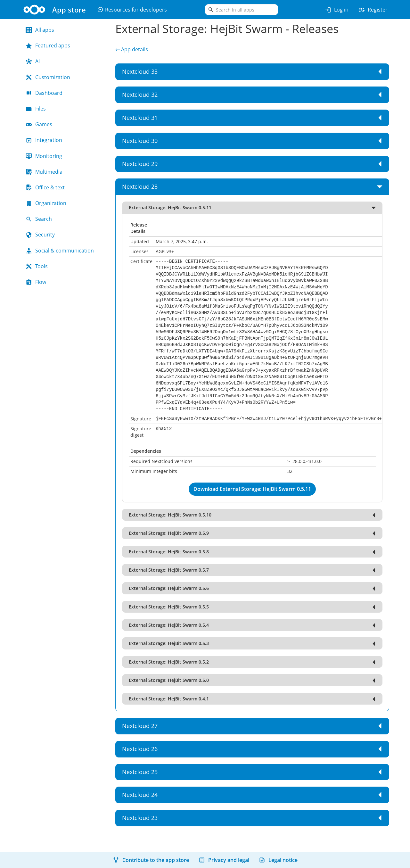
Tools (37, 266)
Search (39, 219)
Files (36, 109)
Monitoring (44, 156)
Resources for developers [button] (132, 10)
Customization (48, 77)
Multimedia (44, 172)
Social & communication (60, 251)
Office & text (45, 187)
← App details (132, 49)
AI (33, 61)
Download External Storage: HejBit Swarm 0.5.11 (252, 489)
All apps (40, 30)
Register (373, 10)
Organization (46, 203)
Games (39, 124)
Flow (36, 282)
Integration (44, 140)
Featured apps (48, 45)
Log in (336, 10)
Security (40, 235)
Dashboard (44, 93)
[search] (242, 10)
